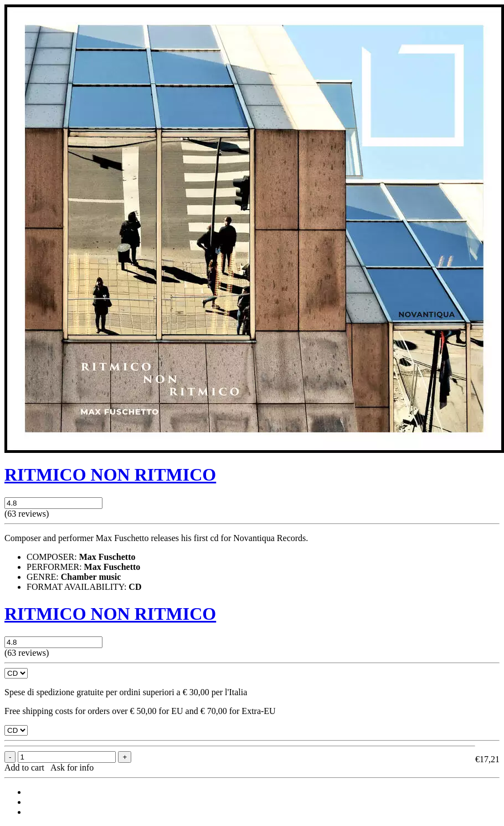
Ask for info (72, 768)
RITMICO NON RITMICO (110, 475)
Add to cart (27, 768)
